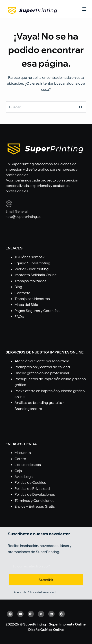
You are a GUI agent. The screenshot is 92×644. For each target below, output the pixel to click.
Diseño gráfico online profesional (42, 373)
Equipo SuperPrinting (32, 263)
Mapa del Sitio (26, 305)
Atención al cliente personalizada (42, 361)
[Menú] (84, 9)
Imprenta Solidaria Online (36, 275)
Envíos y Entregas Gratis (35, 506)
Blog (18, 287)
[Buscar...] (41, 107)
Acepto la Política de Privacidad (34, 592)
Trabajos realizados (31, 281)
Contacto (23, 293)
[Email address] (46, 566)
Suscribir (46, 580)
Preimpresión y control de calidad (42, 367)
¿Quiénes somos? (30, 257)
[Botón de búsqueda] (81, 107)
